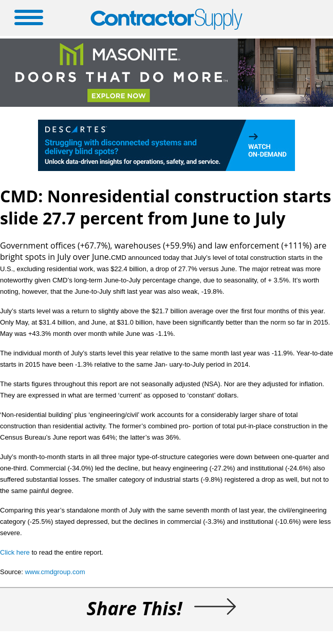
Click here (15, 552)
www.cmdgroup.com (55, 572)
